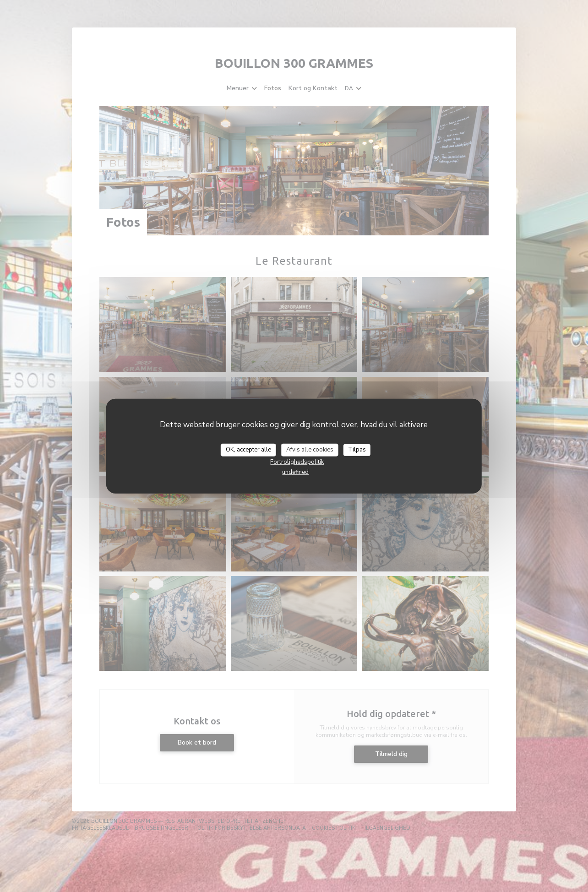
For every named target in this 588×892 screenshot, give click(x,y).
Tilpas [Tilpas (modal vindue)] (357, 450)
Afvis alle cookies (310, 450)
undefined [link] (295, 472)
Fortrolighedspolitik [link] (297, 462)
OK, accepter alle (248, 450)
